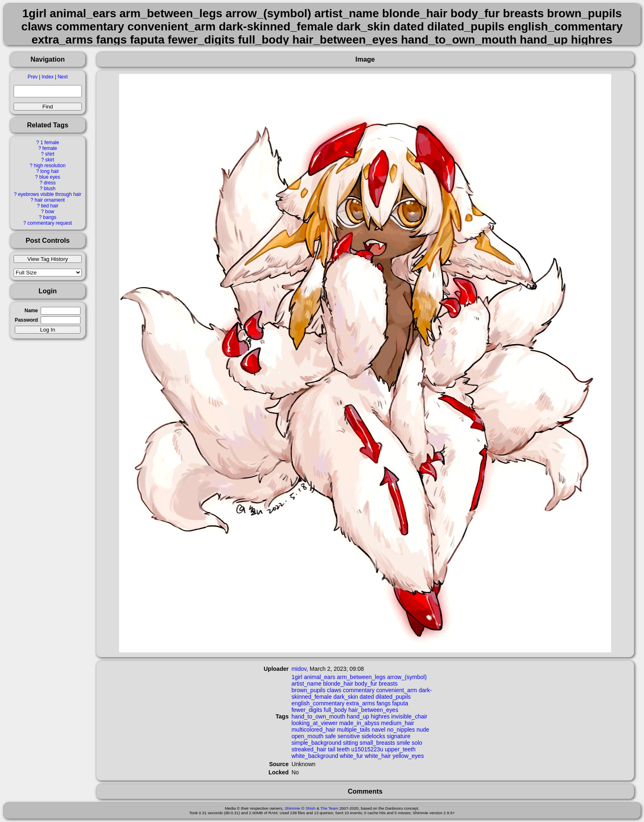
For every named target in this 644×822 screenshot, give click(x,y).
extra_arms (361, 703)
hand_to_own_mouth (319, 716)
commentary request (50, 223)
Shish (311, 808)
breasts (388, 684)
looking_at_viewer (315, 723)
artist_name (307, 684)
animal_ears (320, 677)
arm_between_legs (361, 677)
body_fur (366, 684)
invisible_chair (409, 716)
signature (399, 736)
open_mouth (308, 736)
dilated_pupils (393, 697)
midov (299, 669)
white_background (315, 756)
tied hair (50, 206)
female (50, 148)
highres (380, 716)
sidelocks (373, 736)
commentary (359, 690)
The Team (329, 808)
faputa (400, 703)
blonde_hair (338, 684)
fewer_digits (307, 710)
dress (49, 183)
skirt (50, 160)
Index (47, 77)
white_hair (378, 756)
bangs (50, 217)
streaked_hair (309, 749)
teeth (343, 749)
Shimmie (292, 808)
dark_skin (346, 697)
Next (62, 77)
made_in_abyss (359, 723)
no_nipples (401, 730)
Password (26, 320)
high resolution (49, 166)
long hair (50, 171)
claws (334, 690)
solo (417, 743)
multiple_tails (353, 730)
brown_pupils (309, 690)
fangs (384, 703)
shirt (50, 154)
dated (367, 697)
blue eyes (50, 177)
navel (378, 730)
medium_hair (398, 723)
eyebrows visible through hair (50, 194)
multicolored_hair (314, 730)
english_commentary (318, 703)
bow (50, 212)
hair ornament (49, 200)
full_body (335, 710)
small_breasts (377, 743)
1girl (297, 677)
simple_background (316, 743)
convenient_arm (397, 690)
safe (330, 736)
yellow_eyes (408, 756)
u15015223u (367, 749)
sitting (351, 743)
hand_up (358, 716)
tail (331, 749)
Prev (32, 77)
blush (50, 189)
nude (423, 730)
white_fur (351, 756)
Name (31, 311)
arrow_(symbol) (407, 677)
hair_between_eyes (373, 710)
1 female (50, 143)
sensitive (349, 736)
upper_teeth (400, 749)
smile (404, 743)
